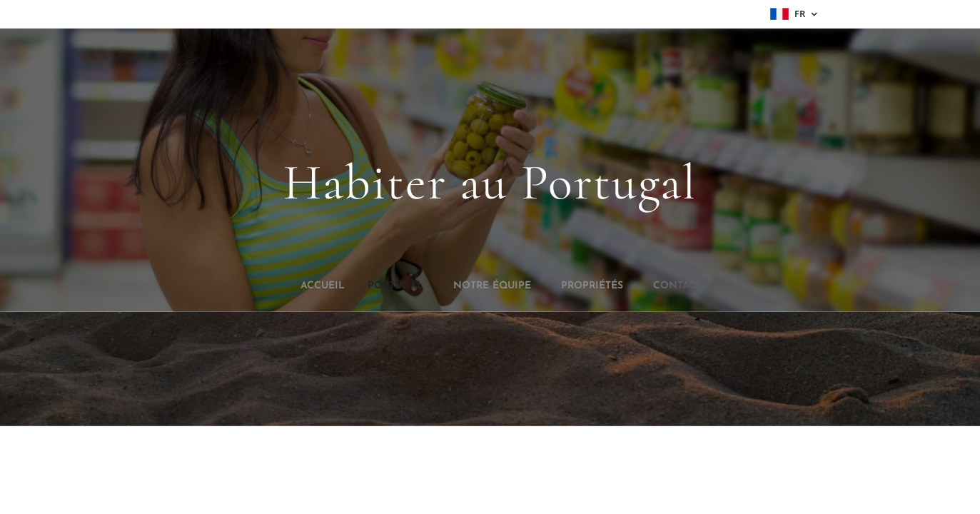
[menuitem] (450, 286)
